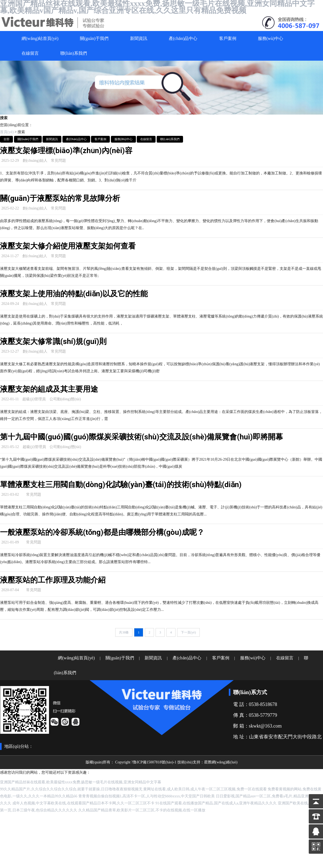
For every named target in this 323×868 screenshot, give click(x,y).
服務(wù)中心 (271, 38)
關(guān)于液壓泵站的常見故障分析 (60, 198)
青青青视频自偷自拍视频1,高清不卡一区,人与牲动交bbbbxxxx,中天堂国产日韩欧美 (147, 796)
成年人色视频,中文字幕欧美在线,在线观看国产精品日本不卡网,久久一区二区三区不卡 (84, 803)
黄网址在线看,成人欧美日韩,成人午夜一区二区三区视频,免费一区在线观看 (205, 789)
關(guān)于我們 (94, 38)
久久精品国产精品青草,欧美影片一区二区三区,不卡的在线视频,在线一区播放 (142, 810)
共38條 (124, 632)
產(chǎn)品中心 (183, 38)
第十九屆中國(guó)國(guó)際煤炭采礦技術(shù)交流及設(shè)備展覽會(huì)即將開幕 (141, 437)
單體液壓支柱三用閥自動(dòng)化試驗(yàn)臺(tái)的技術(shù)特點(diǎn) (121, 485)
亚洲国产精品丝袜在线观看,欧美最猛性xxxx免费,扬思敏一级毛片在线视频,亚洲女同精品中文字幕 (81, 782)
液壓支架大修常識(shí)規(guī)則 (53, 341)
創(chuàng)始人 (35, 161)
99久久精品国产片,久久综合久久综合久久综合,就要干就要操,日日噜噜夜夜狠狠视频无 (71, 789)
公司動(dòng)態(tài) (65, 399)
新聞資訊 (139, 38)
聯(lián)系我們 (74, 53)
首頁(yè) (7, 132)
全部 (6, 139)
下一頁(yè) (188, 632)
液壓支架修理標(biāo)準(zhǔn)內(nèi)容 (66, 151)
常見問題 (58, 161)
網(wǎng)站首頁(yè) (40, 38)
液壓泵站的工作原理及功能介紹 (53, 580)
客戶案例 (228, 38)
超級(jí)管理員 (34, 399)
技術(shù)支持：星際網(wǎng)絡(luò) (207, 762)
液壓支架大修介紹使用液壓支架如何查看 (68, 246)
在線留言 (30, 53)
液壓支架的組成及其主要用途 (49, 389)
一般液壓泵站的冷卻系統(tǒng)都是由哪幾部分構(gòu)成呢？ (102, 532)
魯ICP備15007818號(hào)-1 (155, 762)
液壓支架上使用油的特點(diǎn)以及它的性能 (74, 294)
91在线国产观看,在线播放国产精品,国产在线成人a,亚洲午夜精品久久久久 (216, 803)
